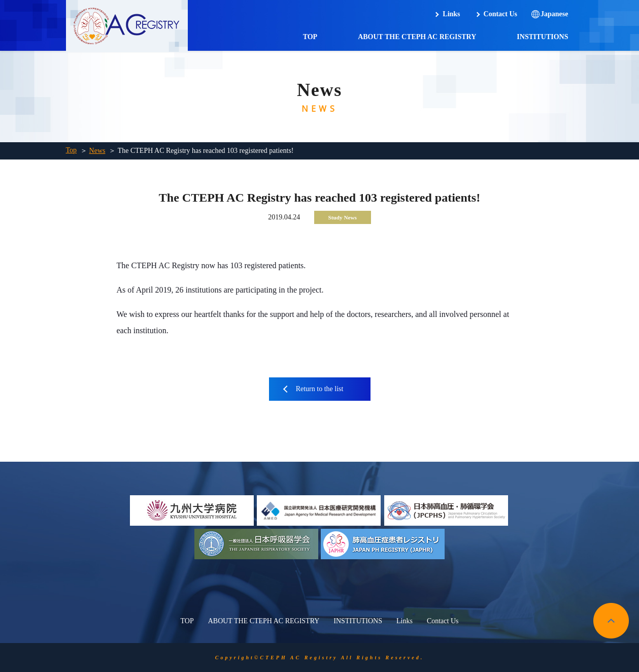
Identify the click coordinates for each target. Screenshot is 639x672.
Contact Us (501, 14)
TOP (310, 37)
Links (451, 14)
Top (72, 150)
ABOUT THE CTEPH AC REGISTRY (417, 37)
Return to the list (320, 389)
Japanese (554, 14)
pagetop (611, 621)
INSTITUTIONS (542, 37)
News (97, 151)
